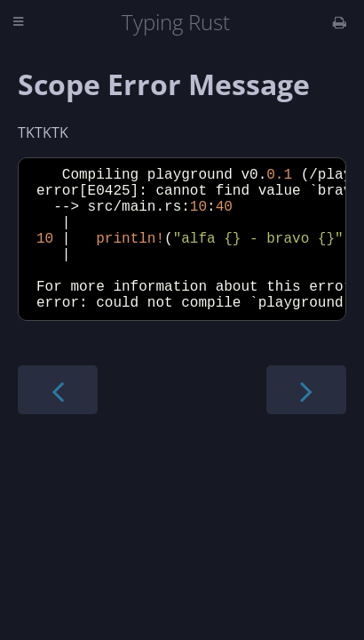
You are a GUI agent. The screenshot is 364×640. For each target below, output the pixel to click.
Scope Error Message (164, 84)
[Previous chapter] (58, 422)
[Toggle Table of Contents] (18, 23)
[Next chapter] (306, 422)
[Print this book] (340, 22)
